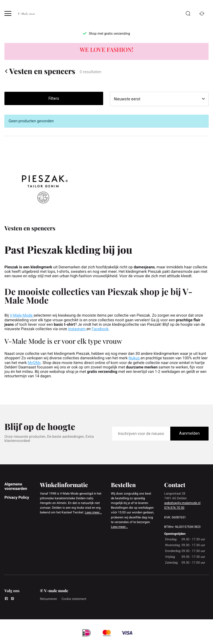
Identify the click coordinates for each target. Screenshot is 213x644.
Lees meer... (93, 512)
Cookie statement (74, 599)
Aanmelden (189, 433)
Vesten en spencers (40, 71)
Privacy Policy (17, 498)
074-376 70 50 (174, 508)
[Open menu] (8, 13)
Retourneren (49, 599)
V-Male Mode (22, 315)
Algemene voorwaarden (16, 487)
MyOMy (34, 363)
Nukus (134, 358)
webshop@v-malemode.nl (182, 503)
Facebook (100, 329)
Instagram (77, 329)
